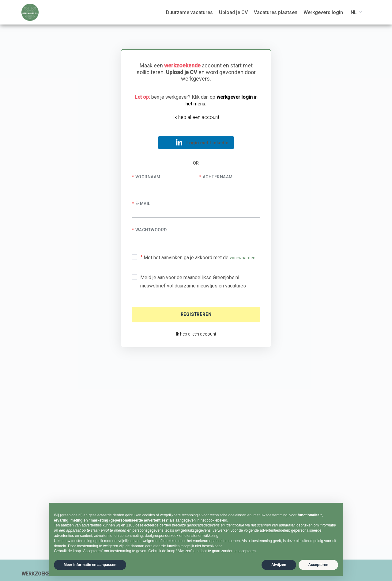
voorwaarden (243, 258)
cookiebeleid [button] (217, 520)
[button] (196, 143)
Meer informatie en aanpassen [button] (90, 565)
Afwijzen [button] (279, 565)
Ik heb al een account (196, 117)
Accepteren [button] (318, 565)
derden (165, 525)
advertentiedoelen (274, 530)
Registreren (196, 314)
